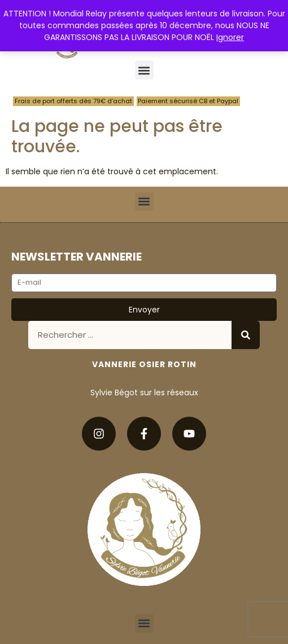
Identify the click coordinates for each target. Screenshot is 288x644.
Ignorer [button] (230, 37)
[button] (144, 70)
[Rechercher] (246, 335)
